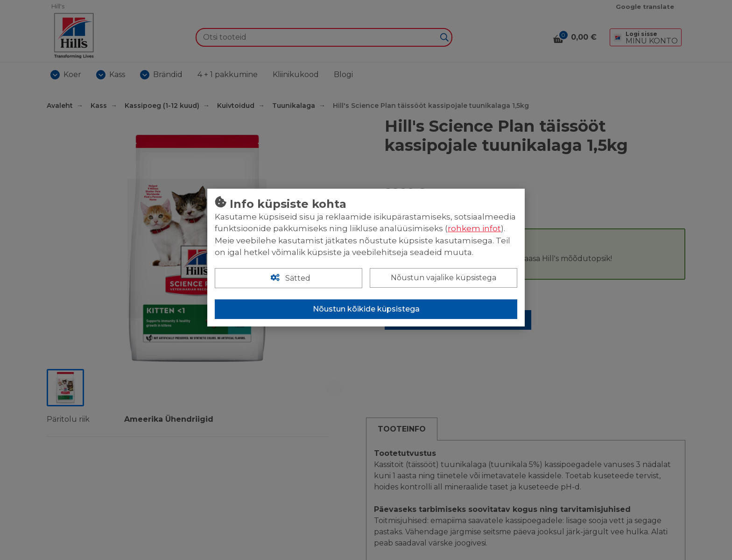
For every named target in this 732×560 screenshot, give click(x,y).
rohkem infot (474, 228)
